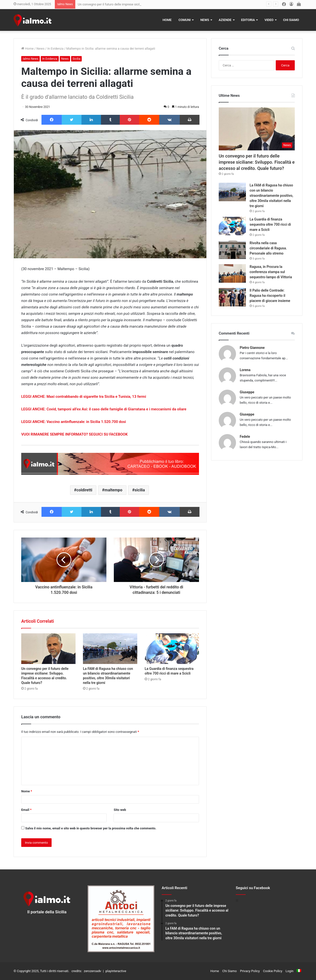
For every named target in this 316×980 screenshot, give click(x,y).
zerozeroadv (92, 971)
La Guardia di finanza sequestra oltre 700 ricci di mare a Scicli (270, 224)
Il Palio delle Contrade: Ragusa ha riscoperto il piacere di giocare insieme (270, 296)
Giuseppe (247, 392)
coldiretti (84, 490)
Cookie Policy (273, 971)
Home (167, 20)
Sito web (120, 810)
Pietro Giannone (252, 348)
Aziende (225, 20)
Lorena (245, 370)
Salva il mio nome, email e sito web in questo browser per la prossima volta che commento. (91, 828)
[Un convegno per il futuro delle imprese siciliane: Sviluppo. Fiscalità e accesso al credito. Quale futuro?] (48, 649)
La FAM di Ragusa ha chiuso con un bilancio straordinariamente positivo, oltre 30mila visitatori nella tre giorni (271, 196)
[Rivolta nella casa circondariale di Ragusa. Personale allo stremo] (232, 250)
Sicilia (77, 59)
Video (269, 20)
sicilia (140, 490)
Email (26, 810)
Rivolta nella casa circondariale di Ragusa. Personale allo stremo (268, 248)
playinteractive (116, 971)
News (205, 20)
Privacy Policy (250, 971)
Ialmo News (30, 59)
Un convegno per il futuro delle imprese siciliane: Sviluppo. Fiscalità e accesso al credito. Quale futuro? (257, 162)
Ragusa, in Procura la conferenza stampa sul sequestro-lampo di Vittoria (271, 272)
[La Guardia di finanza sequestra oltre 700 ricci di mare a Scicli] (172, 649)
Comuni (185, 20)
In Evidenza (56, 49)
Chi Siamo (291, 20)
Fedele (245, 437)
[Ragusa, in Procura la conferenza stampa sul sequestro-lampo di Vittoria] (232, 273)
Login (290, 971)
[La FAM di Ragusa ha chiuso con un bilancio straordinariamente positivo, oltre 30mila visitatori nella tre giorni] (110, 649)
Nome (27, 791)
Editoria (248, 20)
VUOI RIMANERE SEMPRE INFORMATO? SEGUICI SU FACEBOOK (74, 434)
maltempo (113, 490)
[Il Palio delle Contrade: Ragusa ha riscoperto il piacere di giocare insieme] (232, 297)
